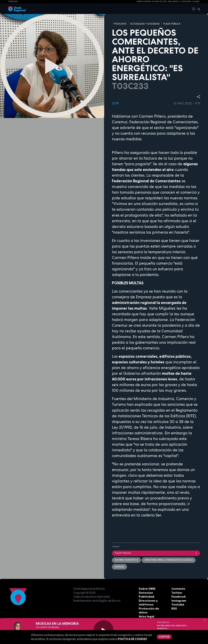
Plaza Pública (156, 553)
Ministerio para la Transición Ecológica (168, 559)
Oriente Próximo (144, 2)
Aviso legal (146, 612)
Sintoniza (145, 592)
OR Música (163, 628)
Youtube (177, 604)
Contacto (178, 588)
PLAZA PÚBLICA (167, 23)
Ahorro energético (126, 559)
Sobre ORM (146, 588)
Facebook (178, 596)
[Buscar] (198, 9)
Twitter (177, 592)
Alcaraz (196, 2)
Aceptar (164, 636)
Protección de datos (153, 608)
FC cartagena (185, 2)
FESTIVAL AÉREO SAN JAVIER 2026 (172, 626)
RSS (174, 608)
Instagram (179, 600)
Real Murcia (173, 2)
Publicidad (146, 596)
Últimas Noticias (159, 2)
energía (119, 566)
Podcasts (120, 23)
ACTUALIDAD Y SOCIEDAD (142, 23)
